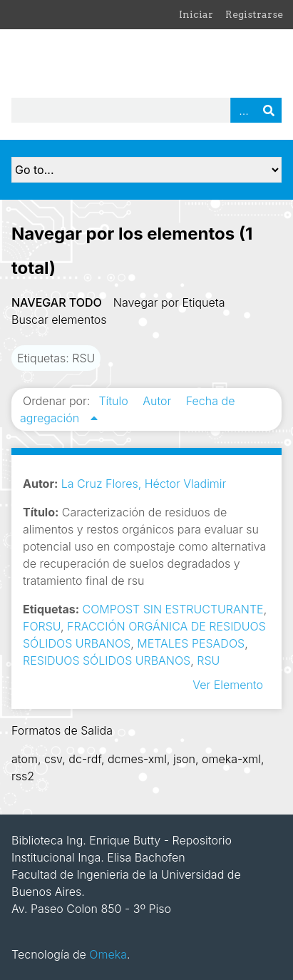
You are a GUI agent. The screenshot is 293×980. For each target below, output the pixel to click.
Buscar (269, 110)
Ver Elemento (228, 685)
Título (115, 401)
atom (25, 759)
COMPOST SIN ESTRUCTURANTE (173, 609)
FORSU (42, 626)
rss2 (23, 776)
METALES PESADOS (191, 643)
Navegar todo (57, 302)
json (184, 759)
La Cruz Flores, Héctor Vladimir (144, 484)
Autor (159, 401)
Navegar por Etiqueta (169, 302)
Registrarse (254, 14)
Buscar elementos (59, 320)
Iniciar (196, 14)
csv (53, 759)
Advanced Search (243, 110)
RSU (208, 660)
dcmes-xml (137, 759)
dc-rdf (85, 759)
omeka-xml (231, 759)
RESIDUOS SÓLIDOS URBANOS (107, 660)
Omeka (108, 954)
